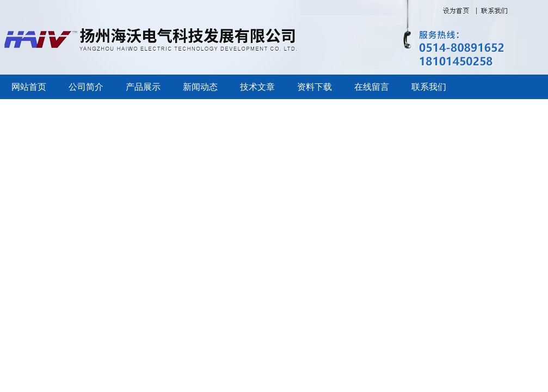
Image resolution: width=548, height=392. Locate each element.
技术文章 (257, 87)
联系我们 (429, 87)
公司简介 (86, 87)
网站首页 (29, 87)
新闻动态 (200, 87)
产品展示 (143, 87)
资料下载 (315, 87)
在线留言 (372, 87)
